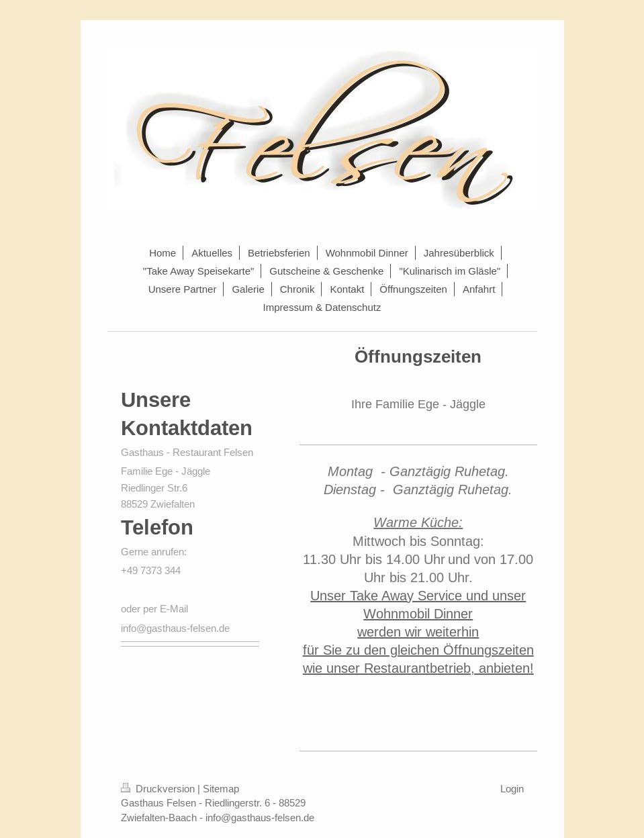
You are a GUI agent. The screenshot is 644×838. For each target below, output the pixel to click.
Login (512, 789)
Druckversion (159, 789)
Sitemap (221, 789)
